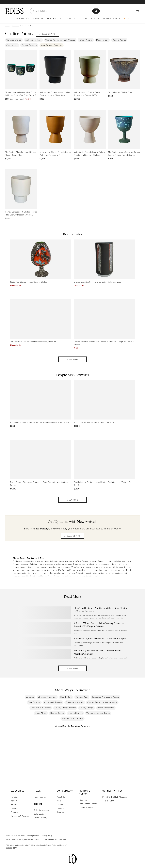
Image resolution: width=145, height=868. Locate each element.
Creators (14, 812)
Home (7, 26)
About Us (61, 797)
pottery (110, 561)
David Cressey (54, 576)
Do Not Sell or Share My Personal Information (23, 839)
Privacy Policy (47, 836)
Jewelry (71, 19)
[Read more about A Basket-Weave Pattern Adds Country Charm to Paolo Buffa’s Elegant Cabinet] (73, 628)
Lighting (52, 19)
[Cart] (137, 11)
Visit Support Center (88, 804)
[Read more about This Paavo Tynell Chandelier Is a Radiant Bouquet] (73, 642)
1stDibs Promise (86, 807)
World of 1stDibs (112, 19)
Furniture (38, 19)
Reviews (60, 812)
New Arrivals (23, 19)
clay (119, 561)
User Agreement (33, 836)
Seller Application (41, 810)
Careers (60, 804)
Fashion (95, 19)
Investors (60, 808)
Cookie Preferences (49, 839)
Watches (83, 19)
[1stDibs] (14, 11)
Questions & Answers (20, 816)
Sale (126, 19)
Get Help (83, 800)
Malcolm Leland (72, 576)
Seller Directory (40, 818)
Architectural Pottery (39, 576)
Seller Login (39, 814)
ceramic (103, 561)
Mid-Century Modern (67, 570)
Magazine (115, 797)
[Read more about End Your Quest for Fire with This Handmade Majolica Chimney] (73, 654)
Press (59, 801)
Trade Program (40, 797)
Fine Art (14, 804)
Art (62, 19)
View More (73, 359)
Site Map (63, 839)
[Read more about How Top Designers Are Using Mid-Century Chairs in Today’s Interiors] (73, 613)
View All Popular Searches (72, 726)
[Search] (62, 11)
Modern (82, 570)
